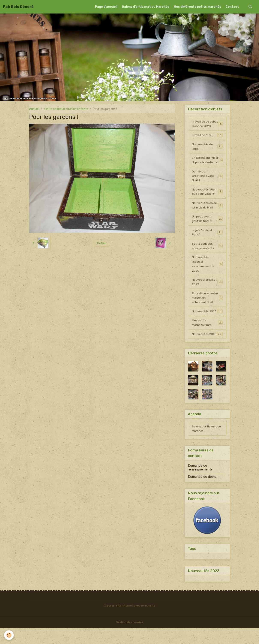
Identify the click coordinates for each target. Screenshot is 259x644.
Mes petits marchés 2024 (207, 334)
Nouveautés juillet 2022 (207, 293)
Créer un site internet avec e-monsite (130, 622)
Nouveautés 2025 (207, 347)
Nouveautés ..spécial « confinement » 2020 (207, 274)
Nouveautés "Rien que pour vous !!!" (207, 201)
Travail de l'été (207, 140)
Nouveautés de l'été (207, 151)
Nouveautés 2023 (207, 322)
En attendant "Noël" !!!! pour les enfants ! (207, 167)
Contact (232, 7)
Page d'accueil (106, 7)
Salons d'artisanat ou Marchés (146, 7)
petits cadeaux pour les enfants (66, 109)
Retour (102, 243)
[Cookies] (9, 635)
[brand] (18, 7)
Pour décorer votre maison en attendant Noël (207, 309)
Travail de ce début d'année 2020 (207, 126)
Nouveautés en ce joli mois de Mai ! (207, 215)
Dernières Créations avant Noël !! (207, 185)
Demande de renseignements (200, 483)
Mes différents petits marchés (197, 7)
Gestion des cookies (129, 639)
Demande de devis (202, 493)
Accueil (34, 109)
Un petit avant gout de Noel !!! (207, 229)
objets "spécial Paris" (207, 243)
